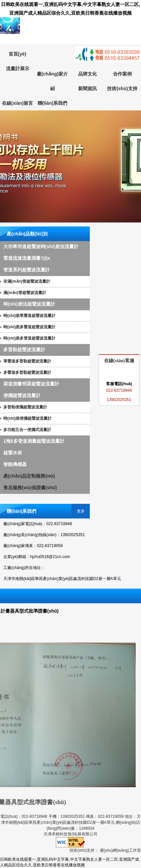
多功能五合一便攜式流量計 (27, 430)
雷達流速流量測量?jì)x (27, 258)
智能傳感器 (15, 464)
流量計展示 (18, 69)
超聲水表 (13, 453)
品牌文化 (87, 74)
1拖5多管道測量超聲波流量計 (34, 441)
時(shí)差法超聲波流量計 (29, 304)
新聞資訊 (87, 88)
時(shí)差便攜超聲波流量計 (27, 418)
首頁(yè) (17, 54)
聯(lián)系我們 (52, 103)
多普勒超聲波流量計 (24, 350)
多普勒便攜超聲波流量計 (25, 407)
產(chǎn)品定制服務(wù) (29, 476)
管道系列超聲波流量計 (27, 270)
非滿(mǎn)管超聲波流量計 (27, 281)
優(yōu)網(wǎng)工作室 (120, 850)
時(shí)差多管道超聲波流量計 (29, 338)
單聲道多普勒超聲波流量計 (27, 361)
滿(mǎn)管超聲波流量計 (25, 293)
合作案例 (122, 74)
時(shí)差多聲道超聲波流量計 (29, 327)
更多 (81, 511)
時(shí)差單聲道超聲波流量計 (29, 316)
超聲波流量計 (70, 167)
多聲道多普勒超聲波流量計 (27, 372)
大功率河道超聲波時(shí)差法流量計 (41, 246)
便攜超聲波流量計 (22, 395)
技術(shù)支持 (122, 88)
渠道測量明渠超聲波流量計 (31, 384)
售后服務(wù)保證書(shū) (30, 488)
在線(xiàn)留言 (17, 103)
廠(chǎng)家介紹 (52, 81)
